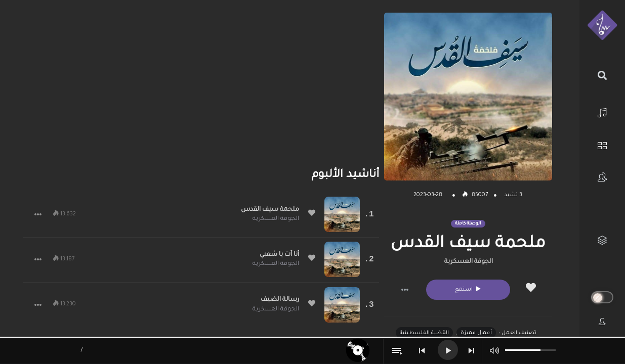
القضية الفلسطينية (424, 333)
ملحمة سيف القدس (270, 210)
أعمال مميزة (476, 333)
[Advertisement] (201, 83)
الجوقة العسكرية (469, 262)
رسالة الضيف (280, 300)
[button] (405, 290)
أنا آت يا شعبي (279, 255)
